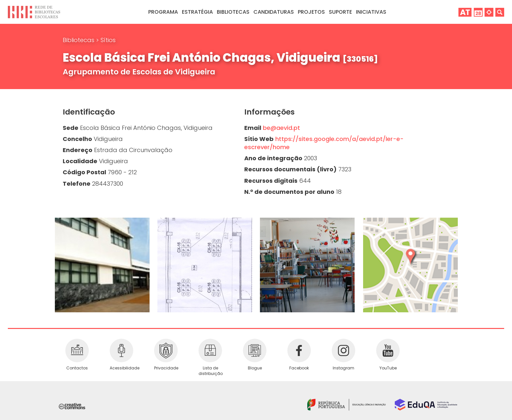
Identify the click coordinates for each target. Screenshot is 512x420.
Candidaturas (274, 12)
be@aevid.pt (281, 128)
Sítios (108, 40)
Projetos (311, 12)
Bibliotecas (79, 40)
